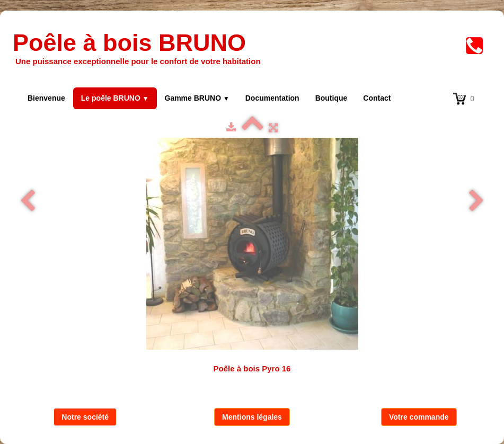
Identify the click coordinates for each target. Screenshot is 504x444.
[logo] (142, 49)
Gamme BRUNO (197, 98)
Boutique (331, 98)
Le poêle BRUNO (115, 98)
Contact (377, 98)
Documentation (272, 98)
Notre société (85, 417)
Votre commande (419, 417)
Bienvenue (46, 98)
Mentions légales (252, 417)
